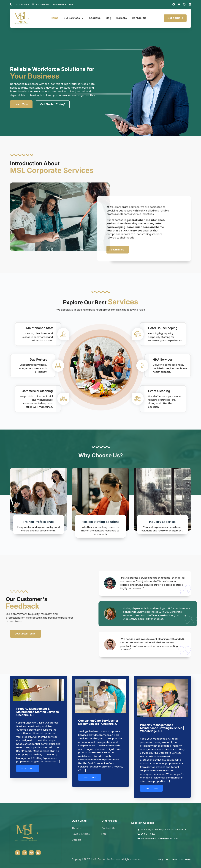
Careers (121, 18)
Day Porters (38, 362)
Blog (108, 18)
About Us (95, 18)
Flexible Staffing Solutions (100, 526)
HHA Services (163, 362)
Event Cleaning (159, 393)
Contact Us (139, 18)
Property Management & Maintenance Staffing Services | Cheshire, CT (38, 716)
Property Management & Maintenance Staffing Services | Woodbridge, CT (162, 732)
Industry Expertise (162, 526)
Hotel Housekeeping (163, 330)
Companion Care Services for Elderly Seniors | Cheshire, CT (99, 726)
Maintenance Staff (39, 330)
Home (55, 18)
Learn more (28, 772)
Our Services (74, 18)
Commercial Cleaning (37, 393)
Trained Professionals (39, 526)
